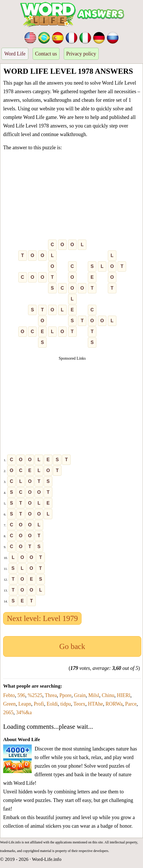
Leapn (25, 704)
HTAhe (95, 704)
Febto (9, 695)
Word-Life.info (47, 859)
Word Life (15, 54)
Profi (39, 704)
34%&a (24, 712)
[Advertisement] (72, 196)
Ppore (65, 695)
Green (9, 704)
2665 (8, 712)
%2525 (35, 695)
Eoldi (52, 704)
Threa (51, 695)
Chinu (108, 695)
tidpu (66, 704)
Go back (72, 646)
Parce (131, 704)
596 (21, 695)
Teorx (80, 704)
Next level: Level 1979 (42, 618)
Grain (80, 695)
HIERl (124, 695)
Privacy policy (81, 54)
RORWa (114, 704)
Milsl (94, 695)
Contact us (46, 54)
